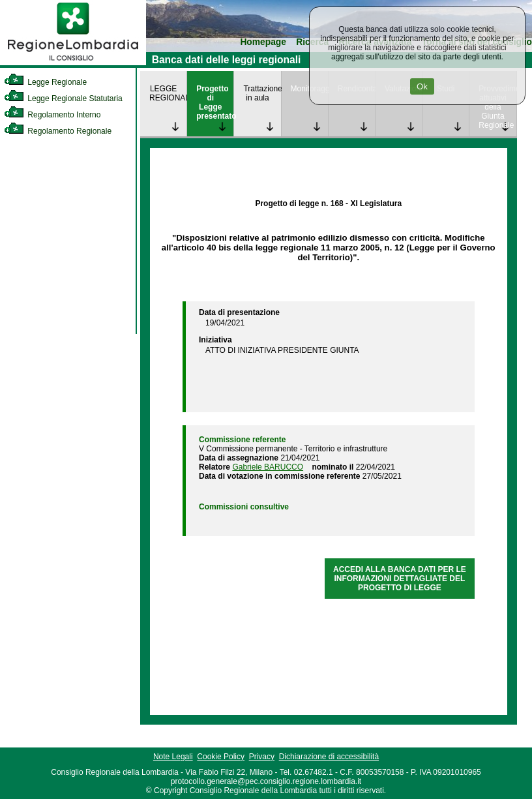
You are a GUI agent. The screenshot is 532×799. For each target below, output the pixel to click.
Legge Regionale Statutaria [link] (63, 98)
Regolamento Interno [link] (52, 115)
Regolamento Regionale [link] (58, 131)
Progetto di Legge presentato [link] (215, 102)
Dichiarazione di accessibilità (329, 757)
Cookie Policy (221, 757)
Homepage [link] (263, 42)
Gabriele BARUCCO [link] (268, 467)
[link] (73, 63)
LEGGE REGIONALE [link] (168, 93)
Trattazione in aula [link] (262, 93)
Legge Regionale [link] (45, 82)
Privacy (262, 757)
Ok (422, 86)
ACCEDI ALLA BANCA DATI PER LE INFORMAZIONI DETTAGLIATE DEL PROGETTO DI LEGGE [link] (400, 579)
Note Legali (173, 757)
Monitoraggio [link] (309, 89)
